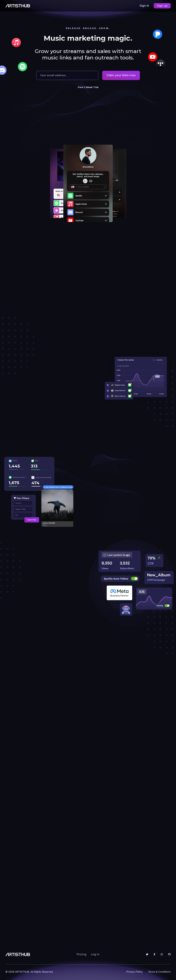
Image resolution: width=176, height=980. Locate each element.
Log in (95, 954)
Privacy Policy (134, 972)
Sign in (145, 6)
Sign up (162, 6)
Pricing (81, 954)
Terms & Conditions (159, 972)
